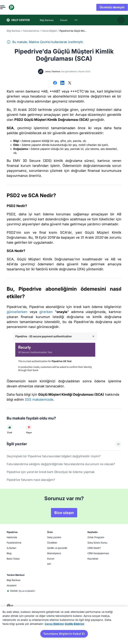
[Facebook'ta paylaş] (55, 83)
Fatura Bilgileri (49, 31)
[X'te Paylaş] (70, 83)
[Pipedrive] (18, 7)
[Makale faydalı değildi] (29, 427)
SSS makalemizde (39, 399)
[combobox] (76, 20)
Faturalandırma (31, 31)
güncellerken (17, 312)
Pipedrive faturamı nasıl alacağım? (31, 480)
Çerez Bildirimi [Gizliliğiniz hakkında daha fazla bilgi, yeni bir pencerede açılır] (54, 624)
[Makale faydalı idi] (10, 427)
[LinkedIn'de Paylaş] (62, 83)
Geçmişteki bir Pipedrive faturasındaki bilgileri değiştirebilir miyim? (54, 456)
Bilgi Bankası (13, 31)
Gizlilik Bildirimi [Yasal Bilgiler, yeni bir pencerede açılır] (74, 624)
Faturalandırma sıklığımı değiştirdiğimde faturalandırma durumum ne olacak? (61, 464)
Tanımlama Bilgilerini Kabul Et (64, 634)
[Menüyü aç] (9, 7)
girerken (46, 312)
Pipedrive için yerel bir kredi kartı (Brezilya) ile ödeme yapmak (51, 472)
